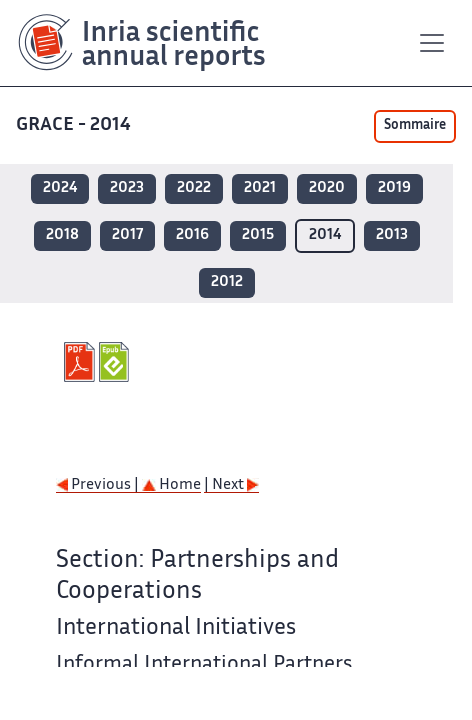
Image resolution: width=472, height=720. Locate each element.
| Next (231, 485)
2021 (260, 188)
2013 (392, 235)
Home (171, 485)
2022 (194, 188)
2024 (60, 188)
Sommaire (415, 126)
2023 (127, 188)
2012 (227, 282)
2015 (258, 235)
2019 (394, 188)
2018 (62, 235)
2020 (327, 188)
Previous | (99, 485)
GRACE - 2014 (75, 125)
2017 (127, 235)
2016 (192, 235)
